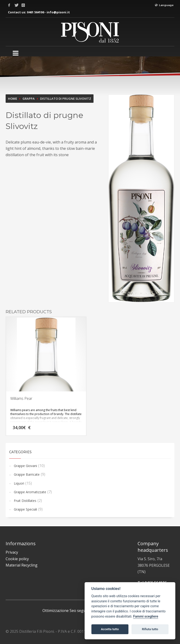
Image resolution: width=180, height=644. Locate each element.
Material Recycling (22, 565)
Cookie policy (17, 559)
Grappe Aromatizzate (30, 492)
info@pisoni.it (58, 12)
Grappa (29, 99)
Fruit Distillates (25, 501)
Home (13, 99)
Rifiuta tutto (150, 629)
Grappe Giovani (25, 466)
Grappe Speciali (25, 509)
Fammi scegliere (146, 616)
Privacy (12, 552)
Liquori (19, 483)
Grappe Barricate (27, 474)
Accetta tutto (110, 629)
